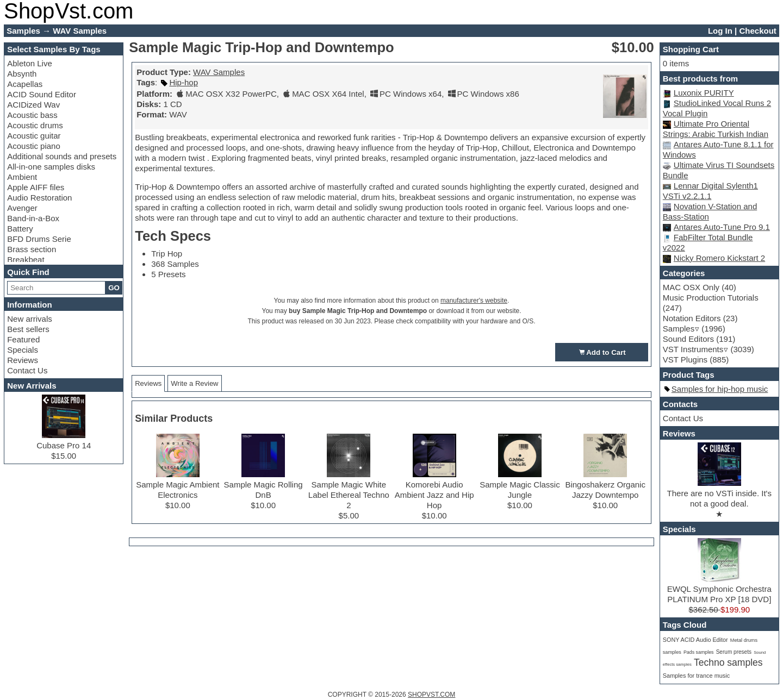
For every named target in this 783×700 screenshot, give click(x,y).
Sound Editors (688, 339)
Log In (720, 31)
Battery (20, 229)
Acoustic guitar (34, 136)
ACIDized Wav (33, 105)
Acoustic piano (34, 146)
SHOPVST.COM (431, 695)
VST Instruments (693, 349)
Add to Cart (602, 352)
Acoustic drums (35, 125)
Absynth (22, 74)
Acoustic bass (32, 115)
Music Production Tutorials (711, 298)
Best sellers (28, 329)
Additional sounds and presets (62, 156)
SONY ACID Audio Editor (695, 640)
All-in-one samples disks (51, 167)
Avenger (22, 208)
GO (114, 288)
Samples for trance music (696, 676)
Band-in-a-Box (33, 218)
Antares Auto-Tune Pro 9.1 (722, 227)
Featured (23, 339)
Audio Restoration (39, 198)
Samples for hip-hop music (720, 389)
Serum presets (734, 652)
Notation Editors (692, 318)
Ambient (22, 177)
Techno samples (728, 662)
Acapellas (25, 84)
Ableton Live (30, 63)
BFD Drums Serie (39, 239)
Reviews (23, 360)
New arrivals (30, 319)
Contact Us (27, 370)
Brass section (32, 249)
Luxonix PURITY (704, 93)
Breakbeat (26, 260)
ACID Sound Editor (42, 94)
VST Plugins (685, 360)
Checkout (757, 31)
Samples (679, 329)
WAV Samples (219, 72)
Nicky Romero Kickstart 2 (719, 258)
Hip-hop (184, 82)
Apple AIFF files (36, 187)
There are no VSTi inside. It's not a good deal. (719, 493)
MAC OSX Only (691, 287)
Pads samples (699, 652)
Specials (23, 350)
